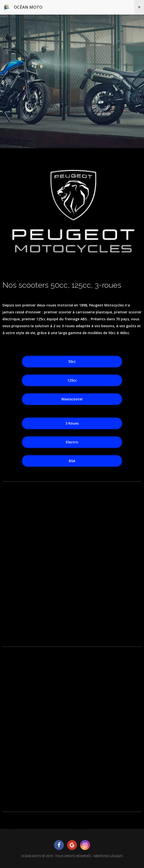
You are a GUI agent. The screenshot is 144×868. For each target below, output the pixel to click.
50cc (72, 361)
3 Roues (72, 423)
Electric (72, 442)
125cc (72, 380)
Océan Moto (74, 7)
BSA (72, 461)
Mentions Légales (108, 856)
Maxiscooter (72, 399)
